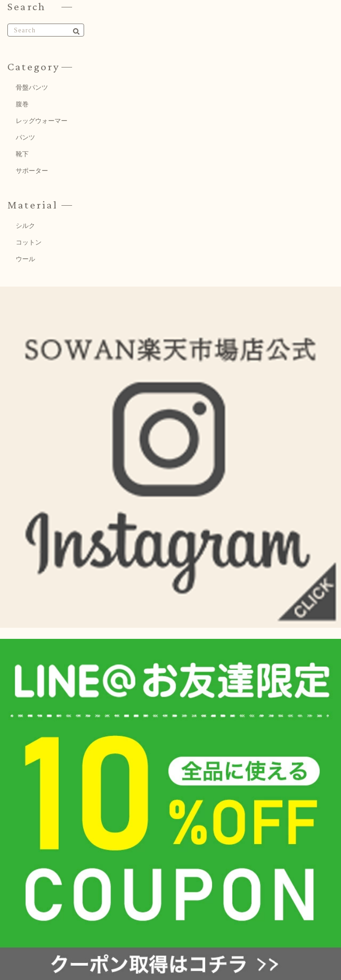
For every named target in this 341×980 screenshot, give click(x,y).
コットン (29, 242)
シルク (25, 226)
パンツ (25, 138)
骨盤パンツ (32, 88)
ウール (25, 259)
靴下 (22, 154)
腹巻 (22, 104)
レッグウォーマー (42, 121)
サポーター (32, 171)
